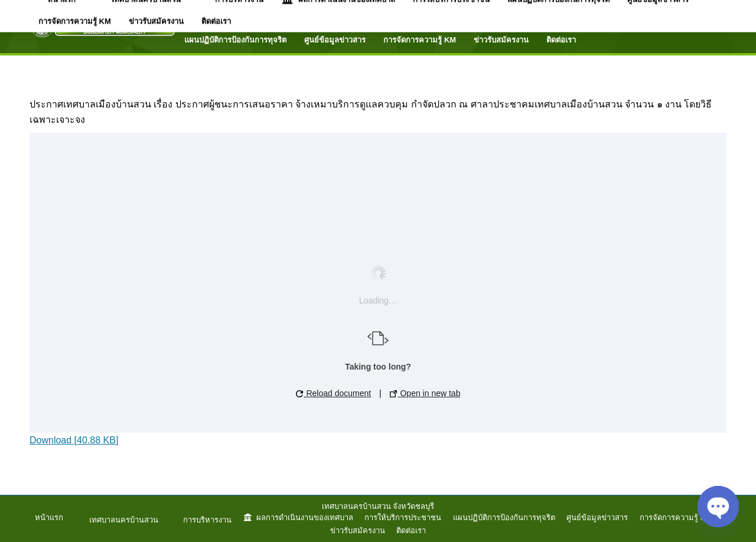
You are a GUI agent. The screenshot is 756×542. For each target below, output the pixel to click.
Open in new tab (425, 393)
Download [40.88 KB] (74, 440)
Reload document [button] (334, 393)
